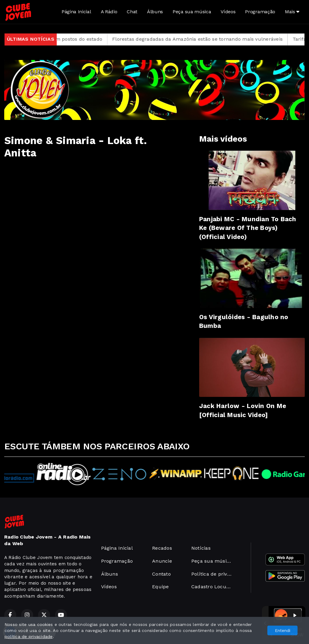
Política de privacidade (214, 574)
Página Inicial (76, 12)
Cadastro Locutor (212, 587)
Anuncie (162, 561)
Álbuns (155, 12)
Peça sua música (192, 12)
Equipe (160, 587)
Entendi (283, 630)
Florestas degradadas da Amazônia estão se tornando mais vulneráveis (207, 39)
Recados (162, 548)
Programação (260, 12)
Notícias (201, 548)
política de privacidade (29, 636)
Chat (132, 12)
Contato (161, 574)
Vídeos (228, 12)
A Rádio (109, 12)
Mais (292, 12)
